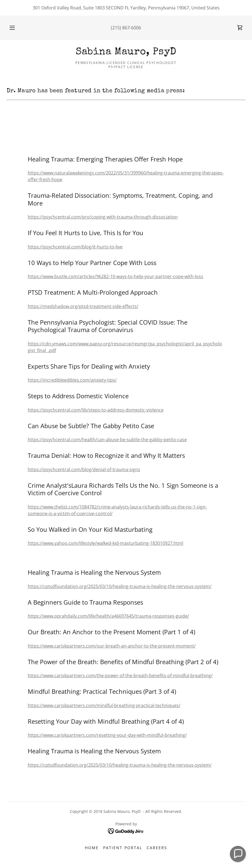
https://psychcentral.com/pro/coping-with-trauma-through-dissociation (103, 217)
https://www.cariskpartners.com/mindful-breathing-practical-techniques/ (104, 705)
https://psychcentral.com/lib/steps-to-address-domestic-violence (96, 410)
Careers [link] (157, 848)
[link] (240, 28)
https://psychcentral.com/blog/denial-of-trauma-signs (84, 469)
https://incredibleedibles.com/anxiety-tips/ (72, 380)
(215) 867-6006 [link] (126, 28)
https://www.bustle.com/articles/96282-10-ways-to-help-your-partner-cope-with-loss (115, 276)
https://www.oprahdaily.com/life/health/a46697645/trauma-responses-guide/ (108, 616)
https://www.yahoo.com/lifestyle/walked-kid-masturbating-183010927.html (105, 543)
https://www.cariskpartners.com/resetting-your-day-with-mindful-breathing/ (107, 735)
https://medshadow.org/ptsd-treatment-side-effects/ (83, 306)
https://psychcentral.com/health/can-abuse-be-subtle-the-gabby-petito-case (107, 440)
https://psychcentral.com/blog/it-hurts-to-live (75, 247)
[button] (17, 28)
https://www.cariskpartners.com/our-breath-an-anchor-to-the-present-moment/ (112, 646)
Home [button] (92, 848)
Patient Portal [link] (123, 848)
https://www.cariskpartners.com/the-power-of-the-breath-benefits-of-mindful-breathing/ (120, 676)
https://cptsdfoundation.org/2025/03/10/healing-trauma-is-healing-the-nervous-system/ (120, 586)
